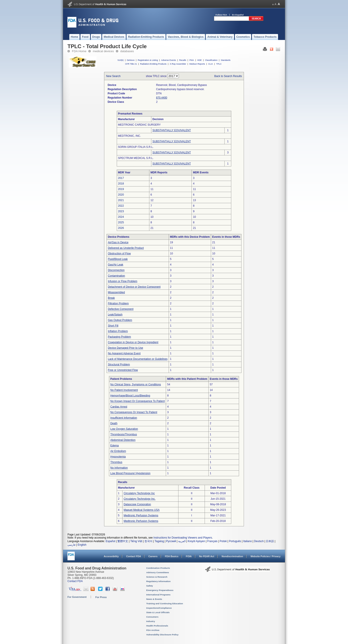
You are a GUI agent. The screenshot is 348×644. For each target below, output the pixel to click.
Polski (223, 541)
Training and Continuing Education (165, 603)
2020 (121, 195)
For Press (101, 597)
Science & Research (157, 577)
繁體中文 (123, 541)
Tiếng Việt (136, 541)
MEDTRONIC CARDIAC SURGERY (139, 125)
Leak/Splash (115, 315)
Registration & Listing (148, 60)
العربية (182, 541)
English (82, 545)
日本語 (270, 541)
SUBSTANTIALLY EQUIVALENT (172, 130)
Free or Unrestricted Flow (123, 370)
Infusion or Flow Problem (123, 281)
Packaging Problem (119, 337)
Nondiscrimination (232, 556)
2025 (121, 222)
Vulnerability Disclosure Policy (162, 635)
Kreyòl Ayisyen (196, 541)
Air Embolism (118, 451)
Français (212, 541)
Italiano (248, 541)
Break (111, 298)
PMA (192, 60)
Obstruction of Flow (119, 254)
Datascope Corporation (137, 504)
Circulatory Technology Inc (139, 493)
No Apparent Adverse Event (124, 353)
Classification (211, 60)
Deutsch (259, 541)
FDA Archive (153, 630)
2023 (121, 211)
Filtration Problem (118, 303)
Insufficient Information (124, 418)
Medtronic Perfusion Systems (141, 515)
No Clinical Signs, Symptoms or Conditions (136, 384)
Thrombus (116, 462)
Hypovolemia (118, 457)
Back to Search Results (228, 76)
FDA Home (79, 51)
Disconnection (116, 270)
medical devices (103, 51)
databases (127, 51)
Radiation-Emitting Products (153, 64)
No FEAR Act (207, 556)
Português (235, 541)
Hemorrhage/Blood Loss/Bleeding (130, 396)
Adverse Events (169, 60)
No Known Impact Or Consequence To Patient (137, 401)
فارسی (71, 545)
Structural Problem (119, 365)
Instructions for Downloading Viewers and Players (183, 538)
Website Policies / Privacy (266, 556)
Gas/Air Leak (116, 265)
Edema (115, 446)
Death (114, 423)
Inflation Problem (118, 331)
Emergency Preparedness (160, 590)
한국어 (148, 541)
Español (110, 541)
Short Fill (113, 326)
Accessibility (111, 556)
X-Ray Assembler (178, 64)
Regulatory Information (158, 581)
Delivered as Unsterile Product (126, 248)
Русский (171, 541)
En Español (238, 15)
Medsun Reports (197, 64)
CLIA (211, 64)
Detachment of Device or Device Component (134, 287)
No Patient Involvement (124, 390)
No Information (119, 468)
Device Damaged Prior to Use (126, 348)
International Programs (158, 595)
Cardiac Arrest (119, 407)
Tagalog (159, 541)
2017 (121, 178)
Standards (226, 60)
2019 (121, 189)
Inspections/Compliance (159, 608)
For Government (77, 597)
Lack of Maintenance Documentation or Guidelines (138, 359)
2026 (121, 228)
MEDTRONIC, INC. (130, 136)
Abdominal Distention (123, 440)
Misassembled (116, 292)
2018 (121, 184)
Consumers (152, 617)
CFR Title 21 (131, 64)
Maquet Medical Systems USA (142, 510)
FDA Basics (172, 556)
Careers (153, 556)
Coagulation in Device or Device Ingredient (133, 342)
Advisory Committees (158, 572)
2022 (121, 206)
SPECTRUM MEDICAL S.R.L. (136, 158)
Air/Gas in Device (118, 242)
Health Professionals (157, 626)
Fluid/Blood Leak (118, 259)
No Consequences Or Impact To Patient (134, 412)
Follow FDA (221, 15)
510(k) (121, 60)
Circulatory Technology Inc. (140, 499)
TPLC (219, 64)
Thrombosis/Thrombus (124, 434)
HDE (200, 60)
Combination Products (158, 568)
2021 (121, 200)
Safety (150, 586)
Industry (151, 621)
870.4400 (162, 98)
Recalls (183, 60)
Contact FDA (133, 556)
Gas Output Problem (120, 320)
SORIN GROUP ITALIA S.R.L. (136, 147)
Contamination (116, 276)
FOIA (189, 556)
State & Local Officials (158, 612)
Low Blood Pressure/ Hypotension (130, 473)
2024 (121, 217)
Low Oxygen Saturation (124, 429)
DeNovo (131, 60)
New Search (113, 76)
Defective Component (121, 309)
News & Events (154, 599)
